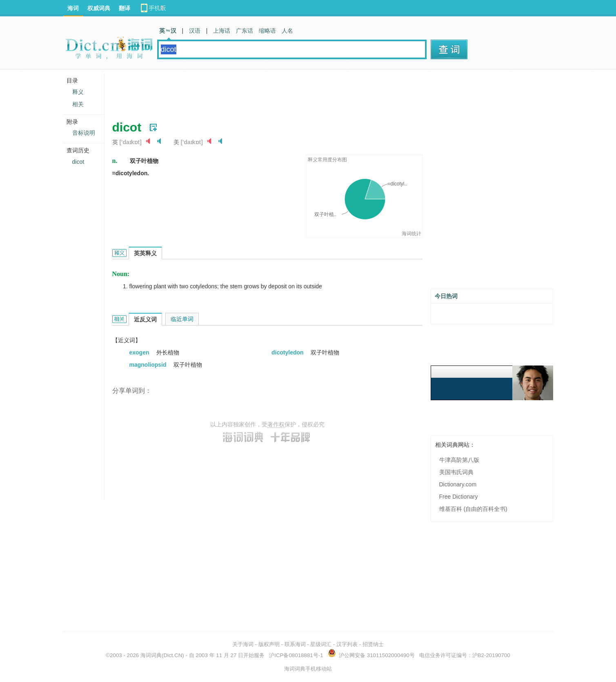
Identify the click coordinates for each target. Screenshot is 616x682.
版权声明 (269, 644)
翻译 (125, 8)
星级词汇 (321, 644)
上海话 (222, 31)
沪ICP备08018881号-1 (296, 655)
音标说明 (84, 133)
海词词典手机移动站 (308, 669)
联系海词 (295, 644)
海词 (73, 8)
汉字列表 (347, 644)
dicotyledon (288, 352)
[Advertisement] (261, 92)
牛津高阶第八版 (459, 460)
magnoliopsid (149, 365)
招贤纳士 (373, 644)
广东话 (245, 31)
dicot (78, 162)
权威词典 (99, 8)
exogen (140, 352)
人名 (287, 31)
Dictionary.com (458, 484)
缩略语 (267, 31)
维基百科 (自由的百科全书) (473, 509)
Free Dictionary (459, 497)
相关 (78, 104)
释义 (78, 92)
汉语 (195, 31)
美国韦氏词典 (456, 472)
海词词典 (151, 655)
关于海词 (243, 644)
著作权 (276, 424)
